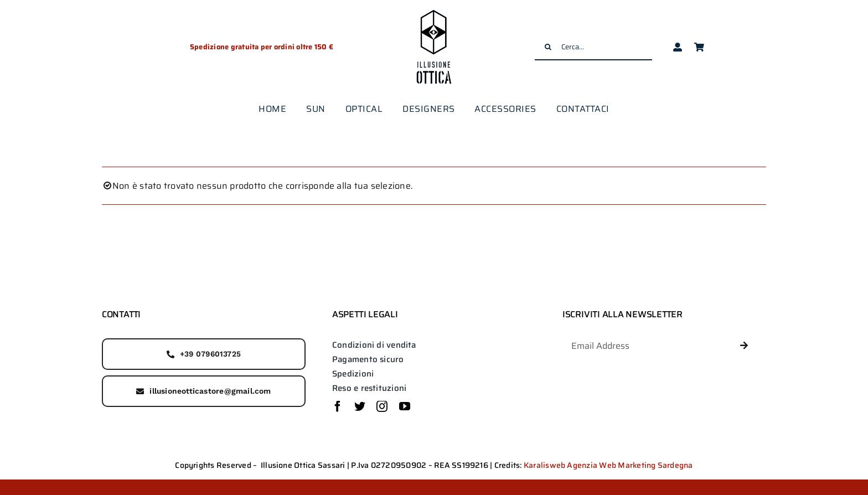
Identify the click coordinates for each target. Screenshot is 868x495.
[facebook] (338, 406)
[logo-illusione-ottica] (434, 11)
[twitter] (360, 406)
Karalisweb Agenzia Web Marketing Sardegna (608, 465)
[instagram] (382, 406)
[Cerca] (548, 47)
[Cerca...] (593, 47)
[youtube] (405, 406)
